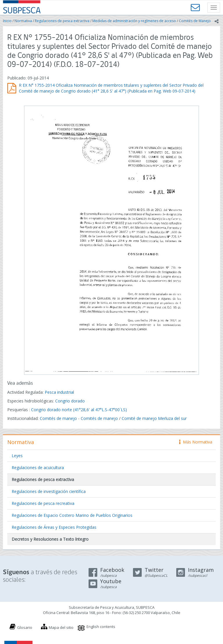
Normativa (23, 21)
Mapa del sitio (61, 627)
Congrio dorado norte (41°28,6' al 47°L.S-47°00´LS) (79, 410)
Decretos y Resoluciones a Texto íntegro (50, 539)
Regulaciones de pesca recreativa (43, 503)
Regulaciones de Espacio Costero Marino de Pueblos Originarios (72, 515)
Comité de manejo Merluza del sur (154, 418)
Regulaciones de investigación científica (49, 491)
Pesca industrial (59, 392)
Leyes (17, 456)
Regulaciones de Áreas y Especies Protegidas (54, 527)
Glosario (25, 627)
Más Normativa (196, 442)
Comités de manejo (58, 418)
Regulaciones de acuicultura (38, 468)
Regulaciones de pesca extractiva (62, 21)
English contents (101, 627)
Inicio (7, 21)
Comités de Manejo (195, 21)
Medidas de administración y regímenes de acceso (134, 21)
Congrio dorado (70, 401)
